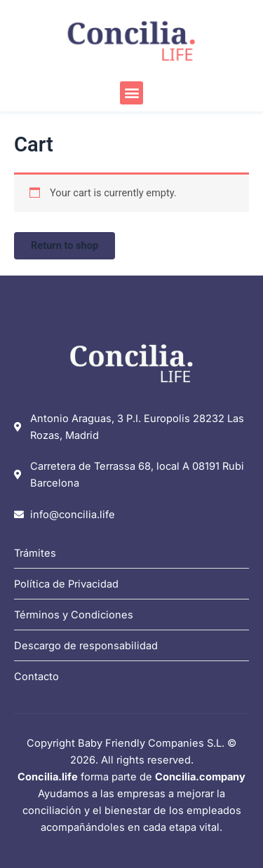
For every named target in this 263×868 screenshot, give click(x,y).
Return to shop (65, 245)
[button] (131, 93)
